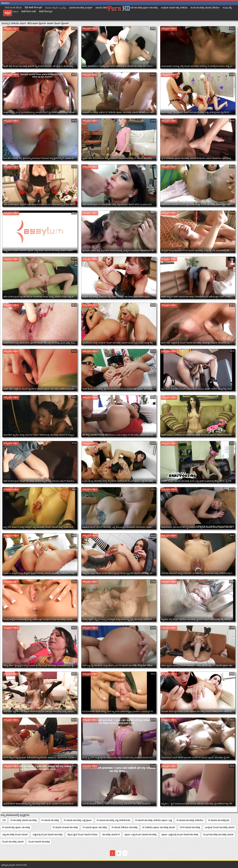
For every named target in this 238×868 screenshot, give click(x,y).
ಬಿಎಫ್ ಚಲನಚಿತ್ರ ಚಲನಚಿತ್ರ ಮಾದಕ (218, 834)
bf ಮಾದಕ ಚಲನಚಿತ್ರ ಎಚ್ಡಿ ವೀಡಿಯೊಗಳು (113, 820)
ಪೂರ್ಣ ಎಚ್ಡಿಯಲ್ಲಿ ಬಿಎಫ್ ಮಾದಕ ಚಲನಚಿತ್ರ (180, 834)
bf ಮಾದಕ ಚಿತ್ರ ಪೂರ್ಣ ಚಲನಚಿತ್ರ (16, 827)
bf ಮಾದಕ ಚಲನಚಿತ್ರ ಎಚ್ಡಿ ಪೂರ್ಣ (78, 820)
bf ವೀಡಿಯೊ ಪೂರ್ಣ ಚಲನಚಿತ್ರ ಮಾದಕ (159, 827)
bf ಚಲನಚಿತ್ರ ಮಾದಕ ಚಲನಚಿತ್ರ (24, 820)
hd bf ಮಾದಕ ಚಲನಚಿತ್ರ (190, 827)
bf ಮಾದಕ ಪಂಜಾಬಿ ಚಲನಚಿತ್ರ (65, 827)
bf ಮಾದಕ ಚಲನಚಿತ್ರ (50, 820)
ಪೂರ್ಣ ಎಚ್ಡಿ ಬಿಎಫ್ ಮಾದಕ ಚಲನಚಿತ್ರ (141, 834)
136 (4, 820)
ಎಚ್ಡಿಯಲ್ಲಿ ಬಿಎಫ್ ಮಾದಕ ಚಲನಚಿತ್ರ (48, 834)
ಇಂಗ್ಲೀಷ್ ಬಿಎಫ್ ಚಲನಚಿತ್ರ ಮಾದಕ (220, 827)
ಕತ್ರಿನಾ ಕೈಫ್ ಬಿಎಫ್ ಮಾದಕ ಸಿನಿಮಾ (82, 834)
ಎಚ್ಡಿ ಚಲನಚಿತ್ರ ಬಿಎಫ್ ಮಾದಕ (15, 834)
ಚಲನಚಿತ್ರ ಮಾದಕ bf (111, 834)
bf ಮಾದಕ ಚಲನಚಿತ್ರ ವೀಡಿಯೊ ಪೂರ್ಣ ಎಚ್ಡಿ (154, 820)
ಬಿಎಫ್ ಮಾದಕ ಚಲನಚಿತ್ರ (39, 842)
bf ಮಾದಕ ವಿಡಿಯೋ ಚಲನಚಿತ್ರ (125, 827)
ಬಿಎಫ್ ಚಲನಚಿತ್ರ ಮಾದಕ (13, 842)
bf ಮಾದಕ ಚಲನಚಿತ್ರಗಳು (219, 820)
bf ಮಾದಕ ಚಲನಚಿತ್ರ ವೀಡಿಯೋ (190, 820)
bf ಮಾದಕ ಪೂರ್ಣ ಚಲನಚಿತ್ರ (95, 827)
